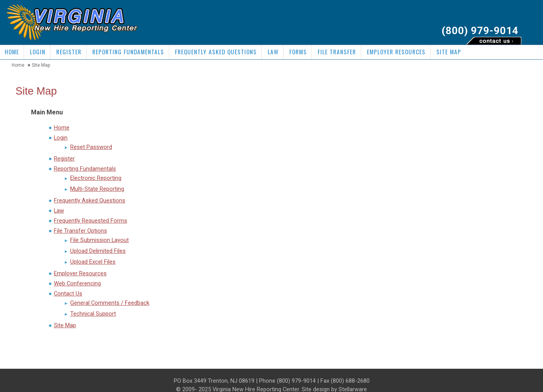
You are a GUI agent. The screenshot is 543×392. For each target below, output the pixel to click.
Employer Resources (396, 52)
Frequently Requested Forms (91, 221)
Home (12, 52)
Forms (298, 52)
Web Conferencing (77, 283)
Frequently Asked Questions (216, 52)
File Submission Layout (99, 240)
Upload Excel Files (93, 262)
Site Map (449, 52)
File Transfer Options (80, 231)
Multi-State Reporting (97, 189)
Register (69, 52)
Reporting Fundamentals (128, 52)
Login (38, 52)
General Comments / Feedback (110, 303)
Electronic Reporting (96, 178)
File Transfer (337, 52)
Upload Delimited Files (98, 251)
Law (273, 52)
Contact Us (68, 294)
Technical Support (93, 314)
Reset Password (91, 147)
